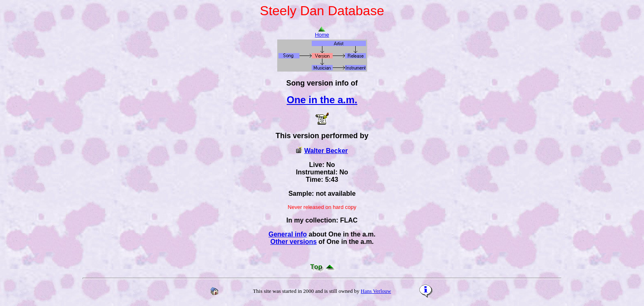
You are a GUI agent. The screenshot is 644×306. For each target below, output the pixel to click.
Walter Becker (326, 151)
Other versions (293, 242)
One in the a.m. (322, 100)
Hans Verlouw (376, 291)
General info (288, 234)
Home (322, 32)
